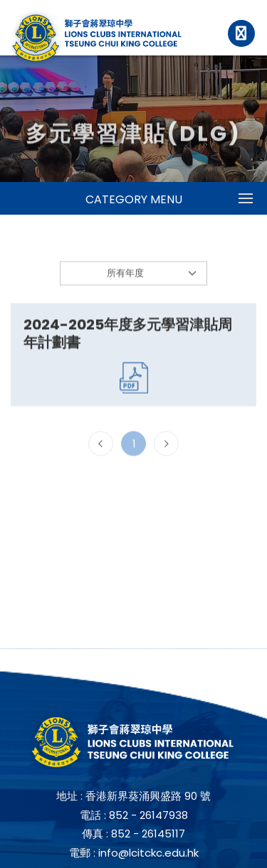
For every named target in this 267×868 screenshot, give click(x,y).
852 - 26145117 (148, 834)
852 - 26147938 (148, 815)
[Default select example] (133, 277)
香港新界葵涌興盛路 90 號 (148, 796)
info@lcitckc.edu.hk (148, 853)
